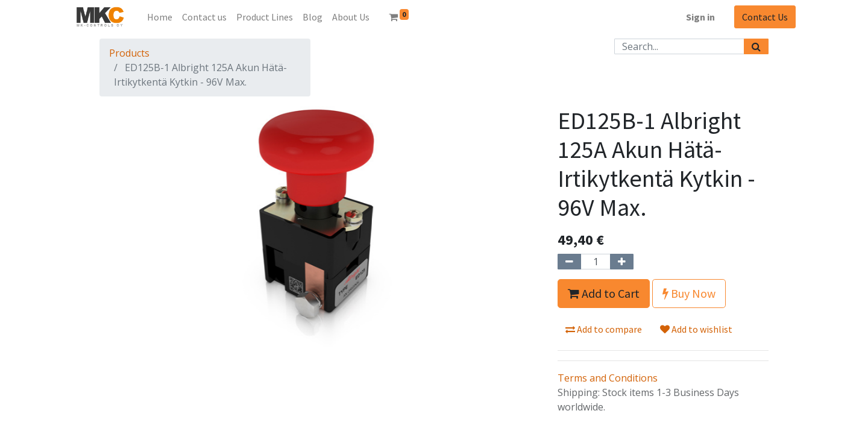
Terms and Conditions (608, 378)
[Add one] (622, 262)
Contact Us (765, 17)
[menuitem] (160, 17)
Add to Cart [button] (604, 293)
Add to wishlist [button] (696, 329)
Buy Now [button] (689, 293)
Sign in (700, 17)
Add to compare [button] (604, 329)
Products (129, 53)
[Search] (756, 46)
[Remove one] (569, 262)
